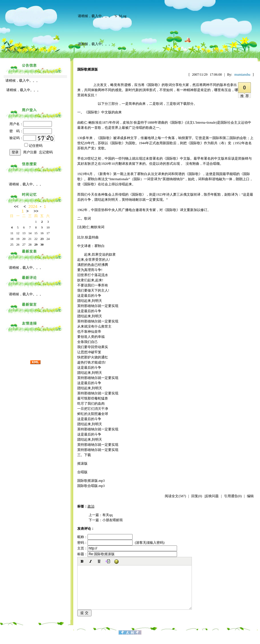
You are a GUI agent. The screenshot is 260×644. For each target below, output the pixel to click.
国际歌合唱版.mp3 (91, 486)
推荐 (245, 96)
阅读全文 (175, 496)
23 (42, 239)
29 (36, 244)
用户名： (31, 124)
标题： (127, 554)
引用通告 (233, 496)
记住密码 (33, 146)
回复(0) (197, 496)
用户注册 (30, 152)
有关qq (107, 515)
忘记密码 (46, 152)
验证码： (23, 138)
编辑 (250, 496)
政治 (91, 506)
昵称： (105, 537)
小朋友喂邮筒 (113, 520)
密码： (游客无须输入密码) (121, 543)
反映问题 (212, 496)
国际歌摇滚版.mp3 (91, 481)
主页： (127, 548)
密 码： (31, 131)
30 (42, 244)
